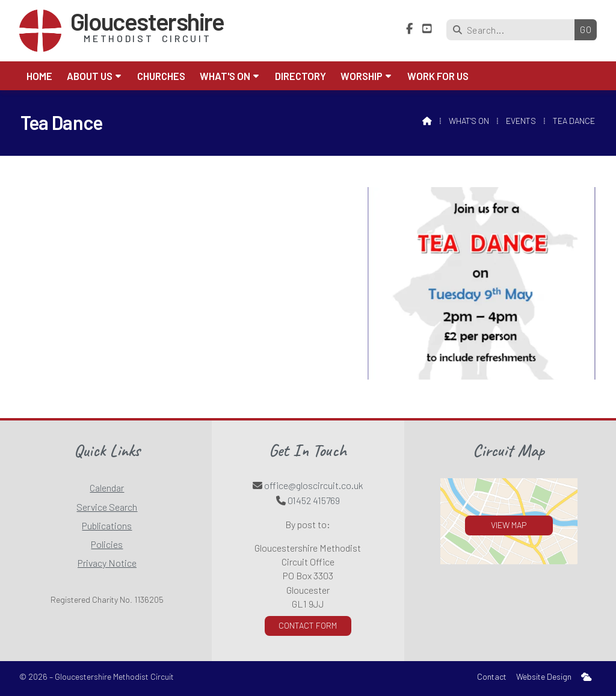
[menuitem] (587, 677)
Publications (107, 525)
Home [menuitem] (39, 76)
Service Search (107, 507)
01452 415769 (314, 500)
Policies (107, 544)
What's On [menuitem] (225, 76)
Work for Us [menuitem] (438, 76)
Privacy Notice (107, 563)
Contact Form (308, 625)
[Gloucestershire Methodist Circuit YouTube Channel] (427, 29)
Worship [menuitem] (362, 76)
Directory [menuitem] (300, 76)
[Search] (513, 30)
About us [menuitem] (90, 76)
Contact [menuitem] (492, 676)
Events (521, 121)
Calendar (107, 488)
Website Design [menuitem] (544, 676)
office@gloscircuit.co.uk (314, 485)
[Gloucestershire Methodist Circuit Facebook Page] (409, 29)
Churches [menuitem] (161, 76)
